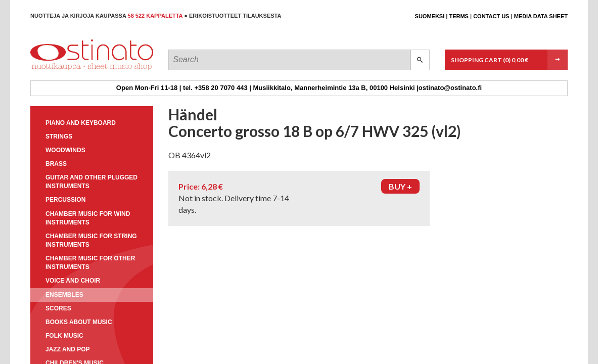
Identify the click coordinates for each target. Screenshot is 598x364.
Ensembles (64, 295)
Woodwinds (65, 150)
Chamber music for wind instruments (88, 218)
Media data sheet (541, 16)
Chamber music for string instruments (91, 240)
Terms (459, 16)
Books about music (79, 322)
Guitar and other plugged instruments (91, 182)
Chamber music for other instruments (90, 263)
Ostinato (76, 70)
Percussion (65, 200)
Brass (56, 164)
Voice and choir (73, 281)
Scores (58, 308)
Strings (59, 136)
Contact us (491, 16)
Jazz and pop (68, 349)
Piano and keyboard (81, 123)
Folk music (64, 336)
